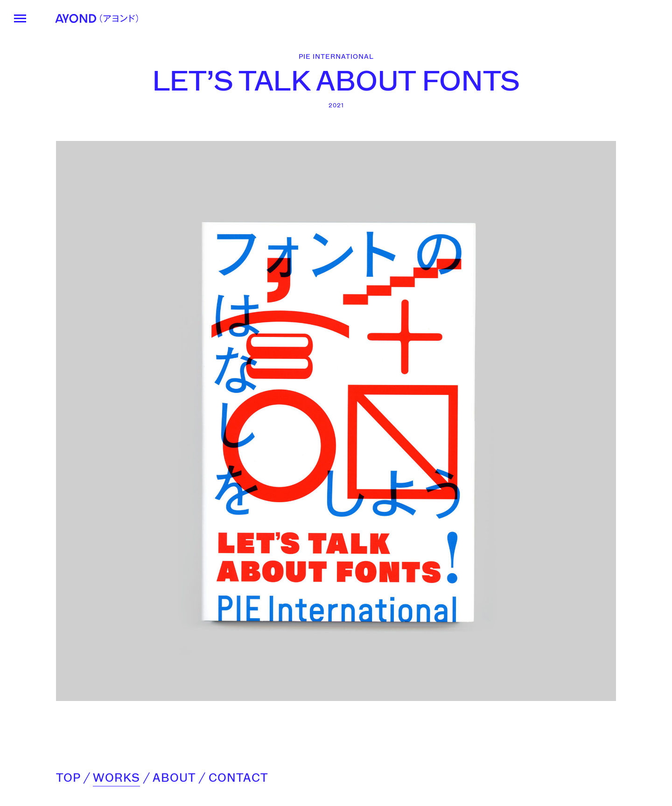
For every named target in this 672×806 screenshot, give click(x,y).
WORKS (116, 778)
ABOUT (174, 778)
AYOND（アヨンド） (96, 18)
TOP (68, 778)
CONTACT (238, 778)
